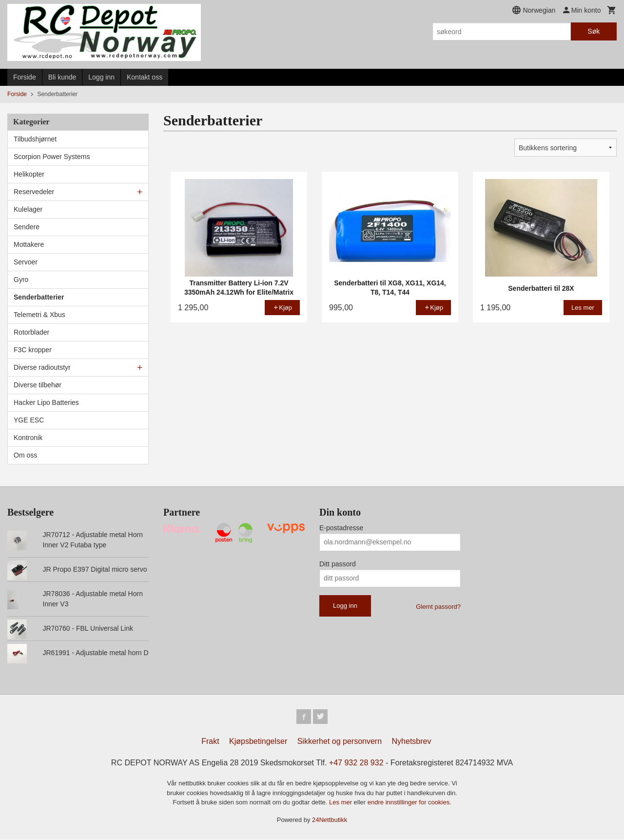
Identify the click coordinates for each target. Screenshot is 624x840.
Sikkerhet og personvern (340, 742)
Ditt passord (338, 564)
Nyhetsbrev (412, 742)
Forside (25, 77)
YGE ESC (29, 420)
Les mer (341, 803)
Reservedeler (34, 192)
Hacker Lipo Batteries (46, 402)
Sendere (27, 227)
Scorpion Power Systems (52, 157)
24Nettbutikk (330, 820)
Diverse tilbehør (38, 385)
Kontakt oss (145, 77)
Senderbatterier (39, 297)
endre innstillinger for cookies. (409, 803)
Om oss (25, 455)
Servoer (26, 262)
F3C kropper (33, 350)
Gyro (21, 280)
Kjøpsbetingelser (258, 742)
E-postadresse (341, 528)
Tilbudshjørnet (35, 139)
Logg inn (101, 77)
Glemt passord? (438, 607)
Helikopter (29, 174)
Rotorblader (31, 332)
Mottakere (29, 244)
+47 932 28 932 (356, 764)
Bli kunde (62, 77)
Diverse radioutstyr (42, 367)
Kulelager (28, 209)
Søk (594, 31)
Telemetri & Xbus (39, 315)
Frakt (210, 742)
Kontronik (28, 438)
